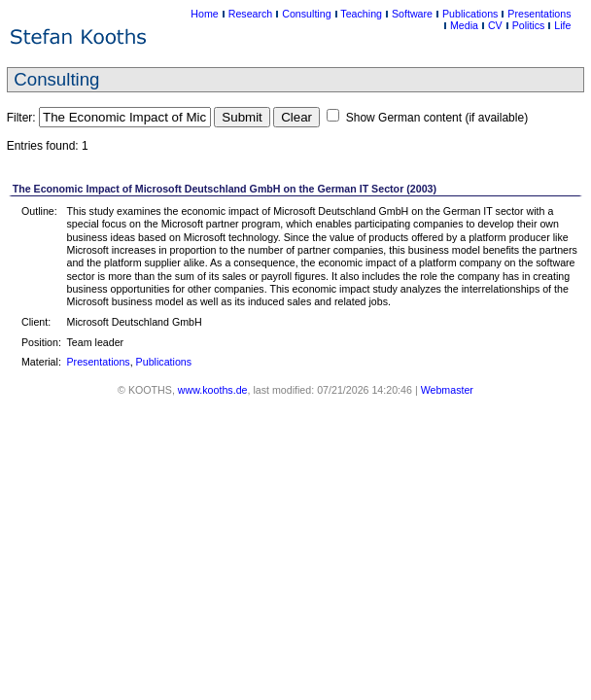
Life (562, 25)
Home (204, 14)
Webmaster (447, 390)
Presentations (539, 14)
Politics (529, 25)
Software (412, 14)
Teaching (361, 14)
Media (464, 25)
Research (251, 14)
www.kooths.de (213, 390)
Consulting (306, 14)
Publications (470, 14)
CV (495, 25)
